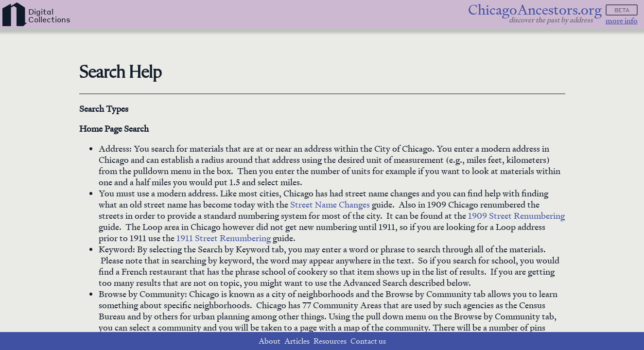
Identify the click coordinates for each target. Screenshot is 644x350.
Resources (330, 341)
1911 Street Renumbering (224, 238)
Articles (297, 341)
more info (622, 21)
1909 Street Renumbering (516, 216)
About (270, 341)
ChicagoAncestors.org (535, 10)
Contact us (368, 341)
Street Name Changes (330, 204)
